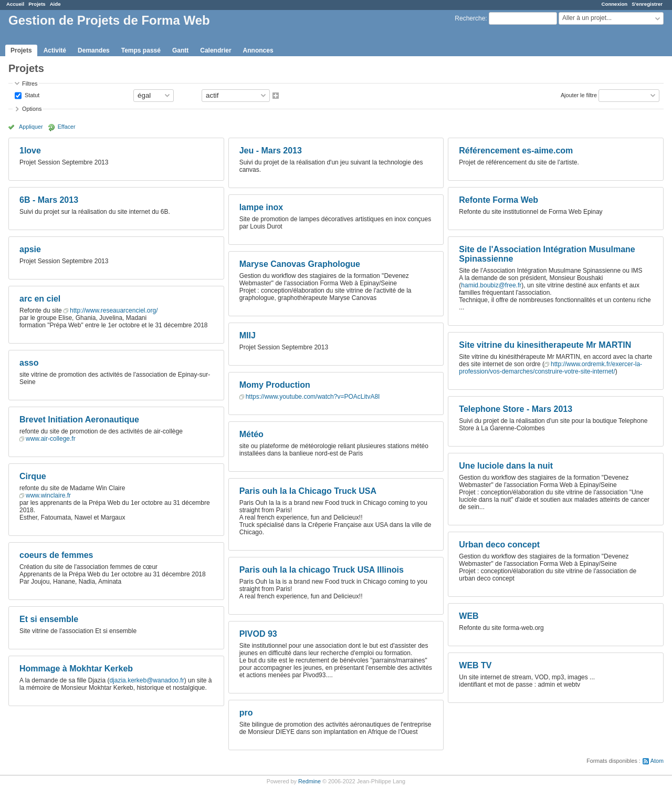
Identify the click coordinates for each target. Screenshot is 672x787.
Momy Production (275, 385)
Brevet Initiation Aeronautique (79, 420)
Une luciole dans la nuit (506, 466)
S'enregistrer (647, 4)
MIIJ (248, 335)
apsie (30, 249)
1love (30, 151)
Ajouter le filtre (579, 95)
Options (32, 109)
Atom (657, 761)
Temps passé (141, 50)
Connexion (615, 4)
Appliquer (31, 127)
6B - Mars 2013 (49, 200)
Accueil (15, 4)
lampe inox (261, 207)
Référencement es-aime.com (516, 151)
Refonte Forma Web (498, 200)
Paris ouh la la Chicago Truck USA (308, 491)
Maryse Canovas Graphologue (300, 264)
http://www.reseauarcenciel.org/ (114, 310)
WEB (469, 616)
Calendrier (216, 50)
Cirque (33, 476)
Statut (31, 95)
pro (246, 713)
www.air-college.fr (51, 439)
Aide (55, 4)
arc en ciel (40, 299)
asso (29, 363)
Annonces (258, 50)
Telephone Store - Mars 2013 (516, 409)
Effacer (67, 127)
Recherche (470, 18)
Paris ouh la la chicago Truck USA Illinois (322, 570)
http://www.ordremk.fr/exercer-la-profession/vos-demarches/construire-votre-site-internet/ (550, 368)
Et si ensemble (49, 619)
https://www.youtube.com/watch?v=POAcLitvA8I (313, 397)
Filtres (30, 84)
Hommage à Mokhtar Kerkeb (76, 669)
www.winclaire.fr (48, 495)
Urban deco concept (499, 545)
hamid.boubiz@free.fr (491, 285)
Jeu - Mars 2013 (271, 151)
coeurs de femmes (56, 555)
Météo (251, 434)
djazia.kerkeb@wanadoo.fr (146, 680)
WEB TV (475, 665)
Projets (37, 4)
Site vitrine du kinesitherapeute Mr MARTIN (545, 345)
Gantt (180, 50)
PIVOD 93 (258, 634)
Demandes (94, 50)
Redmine (309, 781)
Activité (55, 50)
